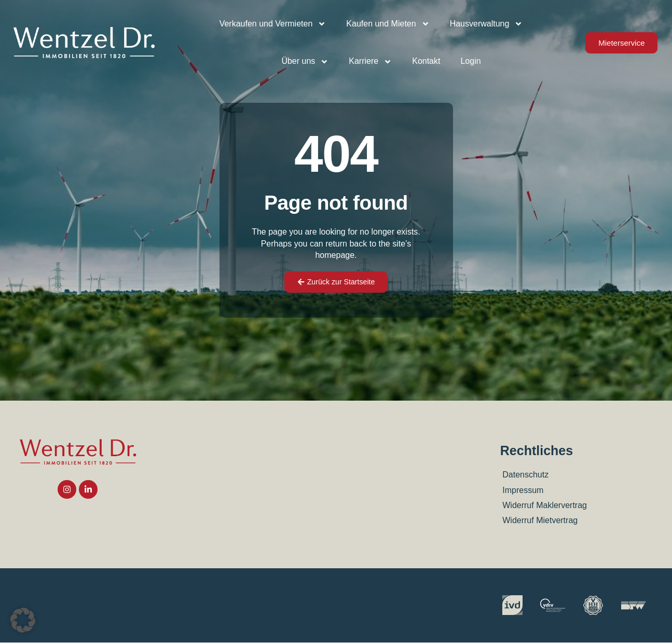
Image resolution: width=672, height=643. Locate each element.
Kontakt (426, 61)
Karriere (370, 62)
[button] (23, 620)
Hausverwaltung (486, 24)
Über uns (305, 62)
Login (470, 61)
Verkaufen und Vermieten (273, 24)
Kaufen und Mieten (388, 24)
